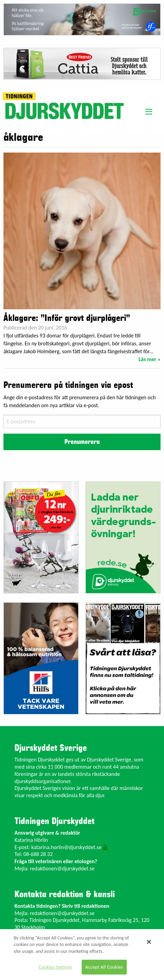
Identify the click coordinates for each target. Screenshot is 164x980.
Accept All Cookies (104, 967)
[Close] (149, 942)
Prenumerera (82, 442)
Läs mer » (150, 359)
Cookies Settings (55, 967)
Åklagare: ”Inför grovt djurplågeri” (67, 318)
